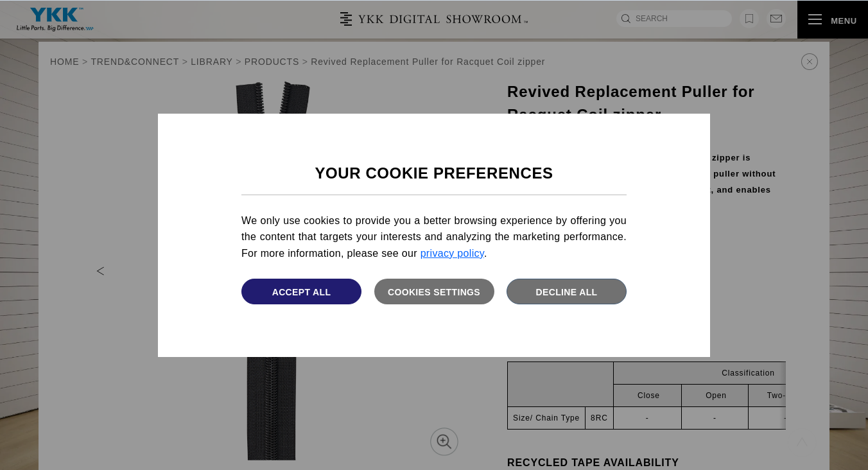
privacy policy (452, 253)
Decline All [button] (567, 292)
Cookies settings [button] (434, 292)
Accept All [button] (302, 292)
